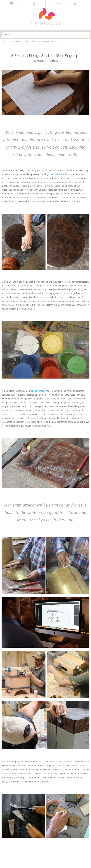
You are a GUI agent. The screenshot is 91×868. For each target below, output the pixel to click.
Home (5, 41)
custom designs (56, 174)
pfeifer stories (16, 41)
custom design (38, 391)
